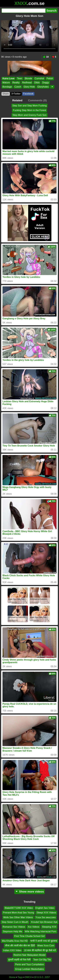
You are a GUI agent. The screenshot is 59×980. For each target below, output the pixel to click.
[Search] (23, 11)
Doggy (46, 83)
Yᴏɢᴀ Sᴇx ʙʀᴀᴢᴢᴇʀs (46, 917)
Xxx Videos (34, 927)
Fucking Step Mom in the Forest (30, 110)
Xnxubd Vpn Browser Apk (44, 922)
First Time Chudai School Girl (29, 936)
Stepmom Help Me (12, 931)
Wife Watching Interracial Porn (41, 931)
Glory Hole (29, 87)
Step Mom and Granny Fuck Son (30, 115)
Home (12, 977)
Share (6, 94)
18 (46, 57)
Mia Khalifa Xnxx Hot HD (15, 941)
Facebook (28, 94)
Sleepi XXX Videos (46, 913)
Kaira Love (8, 78)
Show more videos (30, 892)
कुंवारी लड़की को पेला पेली (19, 960)
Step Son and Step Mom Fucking (30, 106)
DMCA (28, 977)
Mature (6, 83)
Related (17, 100)
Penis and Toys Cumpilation (29, 964)
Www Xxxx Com (46, 946)
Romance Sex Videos (14, 927)
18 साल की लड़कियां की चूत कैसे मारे (40, 950)
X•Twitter (16, 94)
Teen (20, 78)
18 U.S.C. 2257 (42, 977)
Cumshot (39, 78)
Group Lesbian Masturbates (29, 969)
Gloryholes (43, 87)
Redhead (27, 83)
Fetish (50, 78)
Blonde (28, 78)
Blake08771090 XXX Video (19, 908)
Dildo (37, 83)
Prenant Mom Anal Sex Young (18, 913)
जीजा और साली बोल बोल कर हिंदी (20, 946)
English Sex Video (45, 908)
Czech (18, 87)
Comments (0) (37, 100)
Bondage (7, 87)
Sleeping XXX (49, 927)
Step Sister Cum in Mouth (15, 922)
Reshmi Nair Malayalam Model (29, 955)
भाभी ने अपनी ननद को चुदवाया (44, 941)
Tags (20, 977)
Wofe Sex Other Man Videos (18, 917)
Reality (16, 83)
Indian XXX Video (12, 950)
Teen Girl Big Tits (42, 960)
